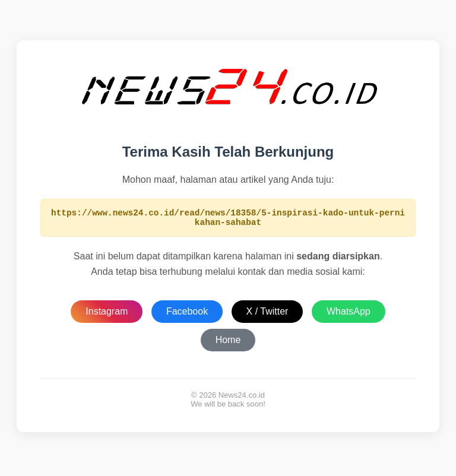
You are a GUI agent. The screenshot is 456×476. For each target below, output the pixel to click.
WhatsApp (349, 315)
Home (228, 343)
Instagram (107, 315)
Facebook (187, 315)
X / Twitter (267, 315)
